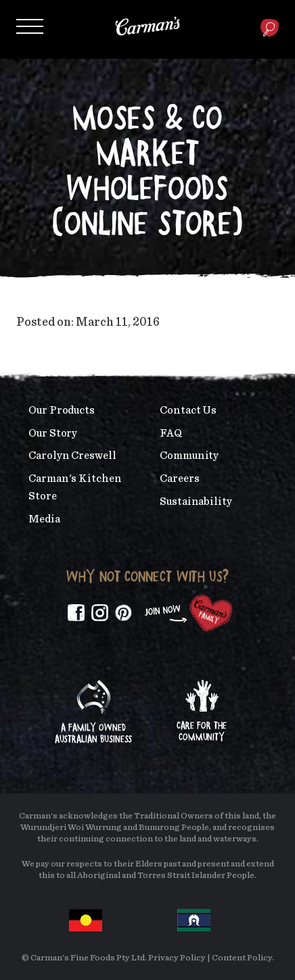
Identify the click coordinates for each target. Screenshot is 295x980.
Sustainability (196, 501)
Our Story (53, 433)
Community (189, 456)
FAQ (171, 433)
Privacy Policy (177, 958)
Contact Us (188, 410)
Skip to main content (44, 10)
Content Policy (242, 958)
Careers (179, 479)
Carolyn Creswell (72, 456)
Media (44, 519)
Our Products (62, 410)
